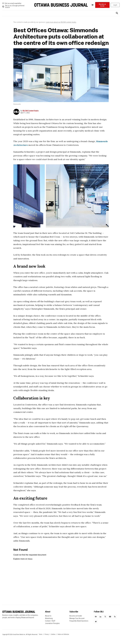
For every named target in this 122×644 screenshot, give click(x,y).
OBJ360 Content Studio (30, 111)
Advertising (49, 618)
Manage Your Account (77, 618)
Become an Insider (76, 616)
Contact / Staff (50, 621)
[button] (117, 13)
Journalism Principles (52, 623)
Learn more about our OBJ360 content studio (61, 22)
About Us (48, 616)
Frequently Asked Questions (79, 621)
